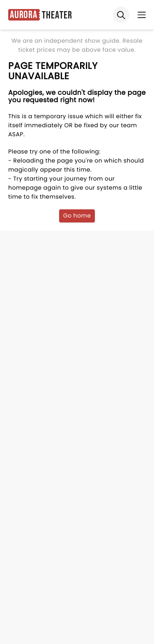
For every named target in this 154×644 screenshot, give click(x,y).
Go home (77, 215)
